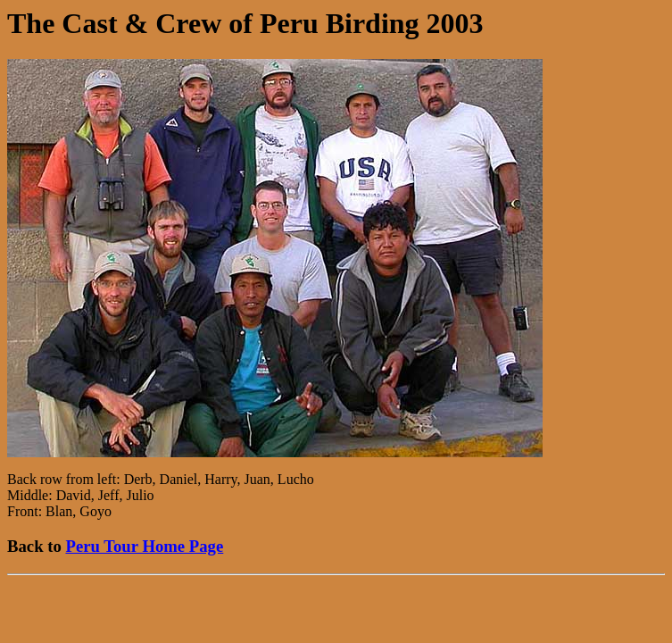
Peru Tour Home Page (144, 546)
